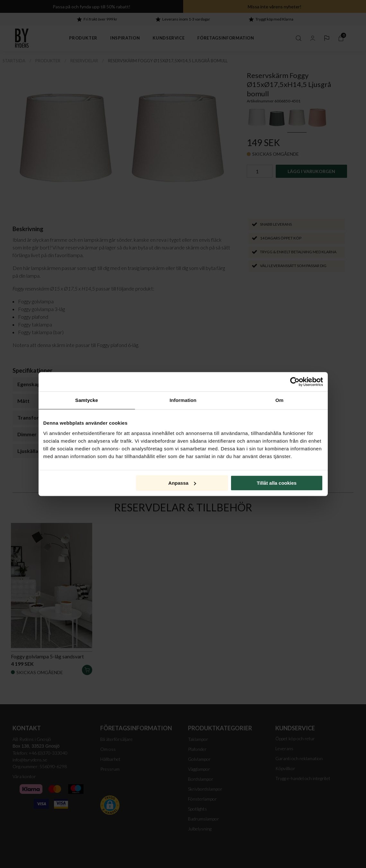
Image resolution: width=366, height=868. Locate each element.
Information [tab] (183, 400)
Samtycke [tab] (87, 400)
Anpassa (182, 483)
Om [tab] (279, 400)
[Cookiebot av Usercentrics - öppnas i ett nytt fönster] (295, 382)
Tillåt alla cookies (277, 483)
